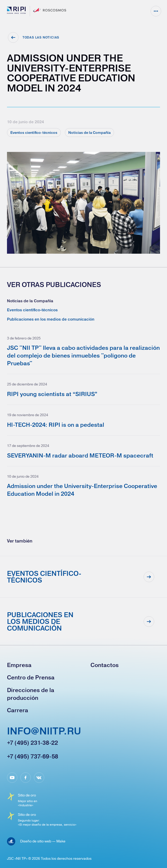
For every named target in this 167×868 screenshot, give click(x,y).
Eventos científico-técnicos (32, 310)
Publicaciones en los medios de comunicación (51, 319)
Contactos (105, 665)
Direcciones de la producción (31, 694)
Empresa (19, 665)
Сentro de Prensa (31, 677)
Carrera (18, 710)
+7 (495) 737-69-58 (33, 756)
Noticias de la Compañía (30, 301)
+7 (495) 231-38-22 (32, 743)
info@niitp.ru (44, 732)
